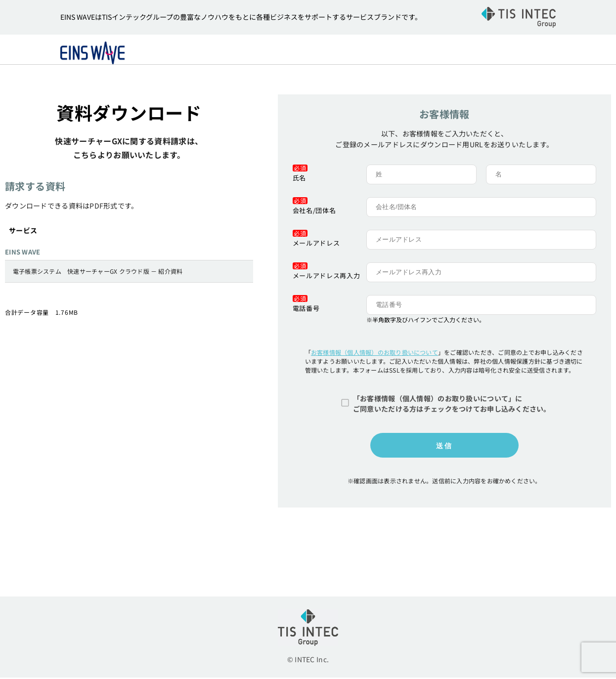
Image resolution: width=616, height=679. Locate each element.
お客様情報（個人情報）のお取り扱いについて (374, 354)
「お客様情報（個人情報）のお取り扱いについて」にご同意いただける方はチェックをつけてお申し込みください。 (452, 405)
